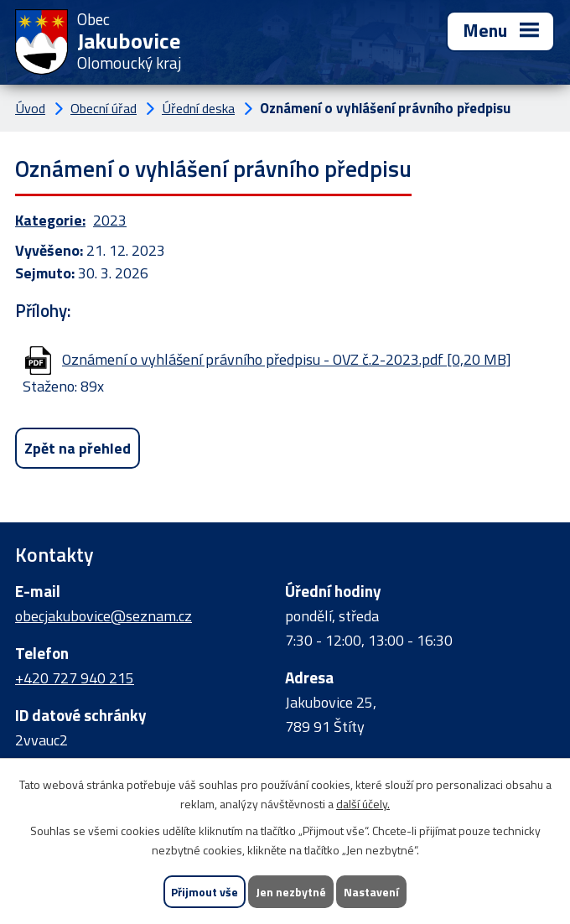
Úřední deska (198, 108)
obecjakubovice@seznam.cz (104, 616)
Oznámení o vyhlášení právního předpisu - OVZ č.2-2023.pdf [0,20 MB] (287, 359)
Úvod (30, 108)
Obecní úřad (104, 108)
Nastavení (371, 892)
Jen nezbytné (291, 892)
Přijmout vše (205, 892)
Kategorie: (50, 220)
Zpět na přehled (78, 448)
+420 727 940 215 (75, 678)
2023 (110, 220)
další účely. (363, 804)
